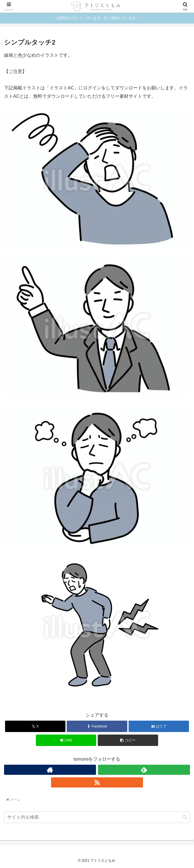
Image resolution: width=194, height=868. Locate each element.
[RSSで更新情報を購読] (97, 782)
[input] (97, 817)
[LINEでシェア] (66, 740)
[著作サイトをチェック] (50, 770)
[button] (128, 740)
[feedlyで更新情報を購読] (144, 770)
